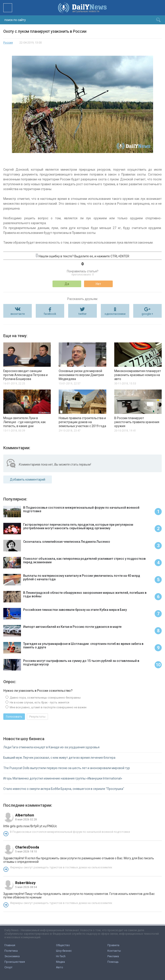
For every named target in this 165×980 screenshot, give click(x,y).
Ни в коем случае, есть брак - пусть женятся (39, 702)
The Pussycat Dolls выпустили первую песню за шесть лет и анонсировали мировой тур (67, 768)
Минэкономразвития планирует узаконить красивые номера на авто (138, 375)
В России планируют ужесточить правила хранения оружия (137, 422)
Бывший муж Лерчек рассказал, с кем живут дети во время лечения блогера (59, 758)
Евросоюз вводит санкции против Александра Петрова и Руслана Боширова (25, 375)
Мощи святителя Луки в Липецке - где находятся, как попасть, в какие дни (24, 422)
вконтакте (18, 314)
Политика (11, 951)
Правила (113, 945)
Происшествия (15, 962)
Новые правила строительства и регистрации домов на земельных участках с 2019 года (82, 422)
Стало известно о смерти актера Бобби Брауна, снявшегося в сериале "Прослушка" (64, 789)
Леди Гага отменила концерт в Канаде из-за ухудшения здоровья (51, 747)
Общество (63, 945)
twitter (82, 314)
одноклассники (115, 314)
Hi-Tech (61, 956)
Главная (10, 945)
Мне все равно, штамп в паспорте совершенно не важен (48, 707)
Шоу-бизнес (64, 951)
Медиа (60, 962)
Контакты (114, 951)
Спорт (8, 967)
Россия (8, 43)
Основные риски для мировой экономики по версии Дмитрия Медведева (81, 375)
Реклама (113, 956)
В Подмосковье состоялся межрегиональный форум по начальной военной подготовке (70, 832)
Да (67, 284)
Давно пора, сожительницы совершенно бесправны (45, 698)
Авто (60, 967)
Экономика (12, 956)
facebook (50, 314)
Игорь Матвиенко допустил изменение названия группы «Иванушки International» (63, 778)
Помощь (113, 962)
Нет (98, 284)
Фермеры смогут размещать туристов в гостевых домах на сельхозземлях (61, 867)
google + (147, 314)
